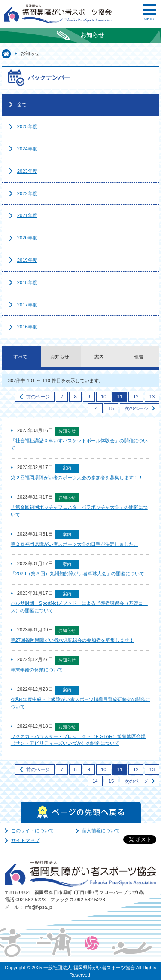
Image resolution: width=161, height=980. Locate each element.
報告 (139, 357)
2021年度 (27, 215)
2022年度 (27, 193)
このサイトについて (32, 830)
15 (111, 408)
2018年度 (27, 282)
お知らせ (60, 357)
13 (152, 397)
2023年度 (27, 171)
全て (22, 104)
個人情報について (101, 830)
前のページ (38, 397)
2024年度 (27, 149)
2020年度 (27, 238)
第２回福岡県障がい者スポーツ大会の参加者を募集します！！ (77, 478)
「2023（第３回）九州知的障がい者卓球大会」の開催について (77, 573)
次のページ (136, 408)
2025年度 (27, 126)
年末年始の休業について (37, 670)
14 (95, 408)
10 (103, 397)
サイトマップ (25, 840)
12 (136, 397)
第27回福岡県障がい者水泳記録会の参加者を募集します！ (72, 640)
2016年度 (27, 327)
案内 (99, 357)
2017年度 (27, 305)
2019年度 (27, 260)
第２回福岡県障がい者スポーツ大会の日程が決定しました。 (74, 544)
